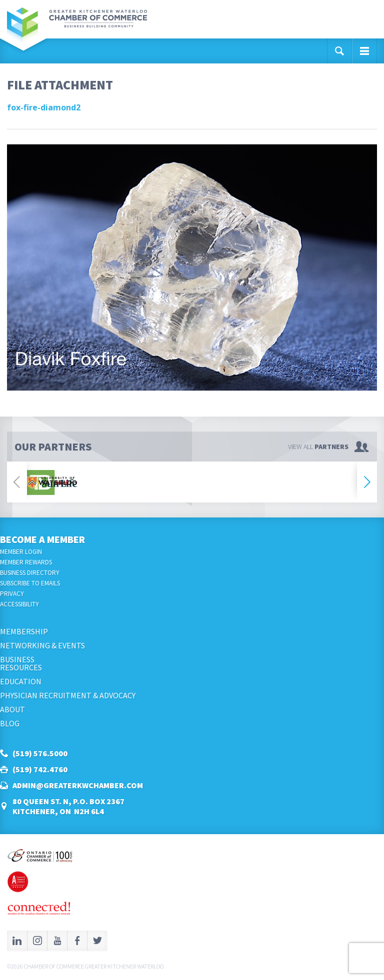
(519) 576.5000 (40, 753)
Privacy (12, 594)
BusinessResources (21, 663)
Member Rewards (26, 562)
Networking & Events (42, 645)
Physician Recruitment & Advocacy (68, 695)
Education (21, 681)
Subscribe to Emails (30, 583)
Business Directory (30, 573)
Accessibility (19, 604)
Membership (24, 631)
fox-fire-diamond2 (44, 107)
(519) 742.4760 (40, 769)
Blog (10, 723)
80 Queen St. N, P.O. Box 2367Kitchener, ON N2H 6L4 (68, 806)
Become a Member (42, 539)
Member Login (21, 552)
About (12, 709)
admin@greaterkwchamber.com (78, 785)
